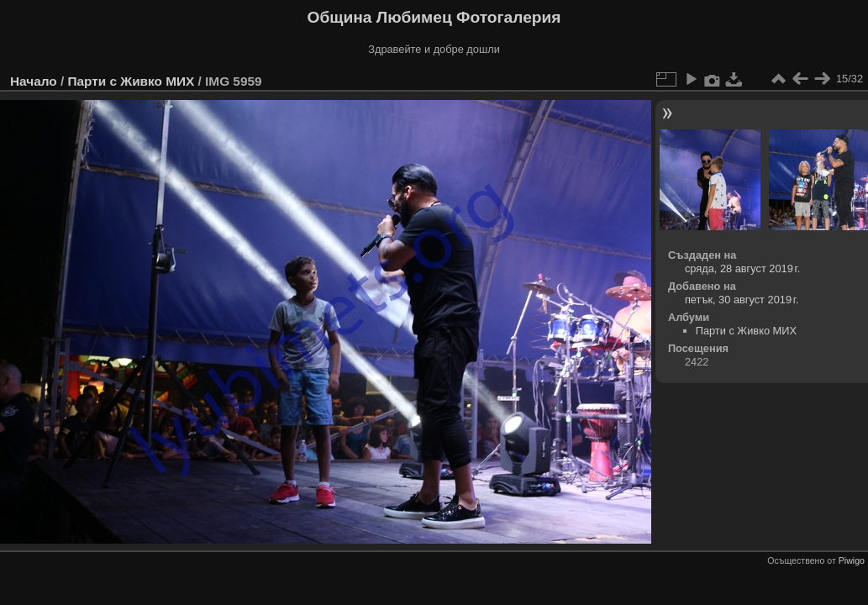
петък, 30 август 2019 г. (742, 300)
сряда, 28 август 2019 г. (742, 268)
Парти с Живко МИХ (131, 81)
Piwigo (852, 560)
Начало (34, 81)
